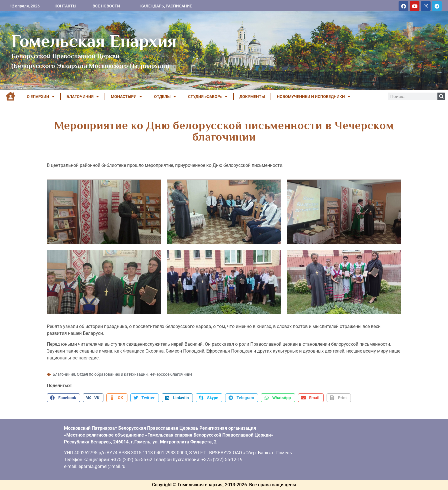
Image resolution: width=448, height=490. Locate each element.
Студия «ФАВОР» (208, 97)
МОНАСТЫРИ (126, 97)
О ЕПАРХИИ (41, 97)
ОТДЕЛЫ (165, 97)
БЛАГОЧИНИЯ (83, 97)
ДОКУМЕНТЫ (252, 97)
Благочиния (64, 374)
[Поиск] (441, 96)
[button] (63, 398)
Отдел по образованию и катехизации (112, 374)
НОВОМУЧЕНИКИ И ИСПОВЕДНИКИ (314, 97)
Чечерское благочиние (171, 374)
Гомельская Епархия (94, 41)
